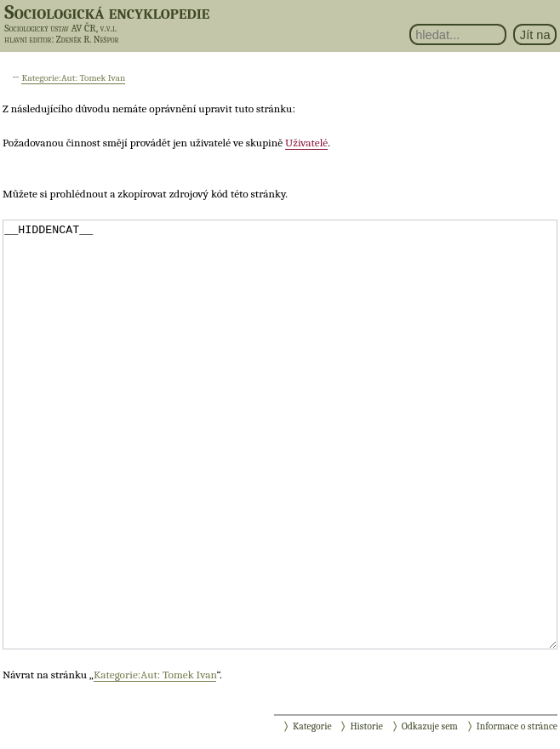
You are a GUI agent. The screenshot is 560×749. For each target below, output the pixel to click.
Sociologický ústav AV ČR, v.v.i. (60, 28)
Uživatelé (306, 143)
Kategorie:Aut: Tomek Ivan (73, 78)
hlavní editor (28, 40)
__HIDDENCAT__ (280, 435)
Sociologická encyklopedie (107, 12)
